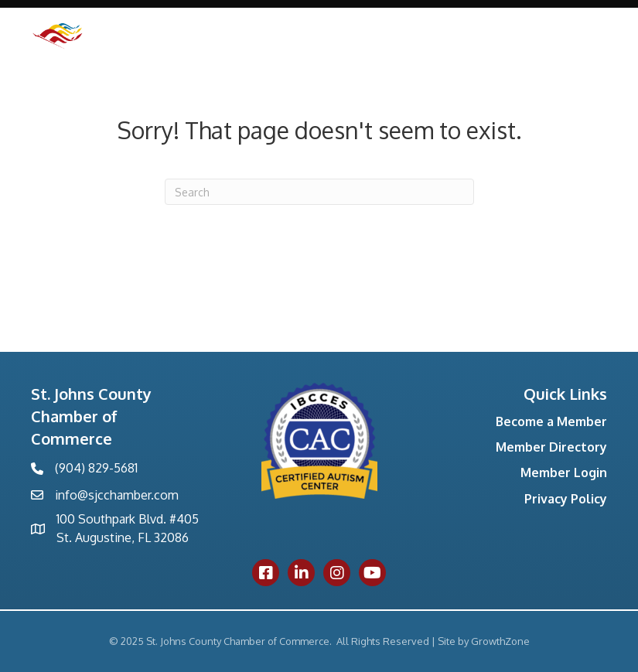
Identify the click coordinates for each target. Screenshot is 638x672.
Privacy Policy (566, 499)
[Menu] (588, 55)
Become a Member (551, 421)
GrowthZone (500, 641)
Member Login (564, 472)
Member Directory (551, 447)
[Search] (319, 192)
